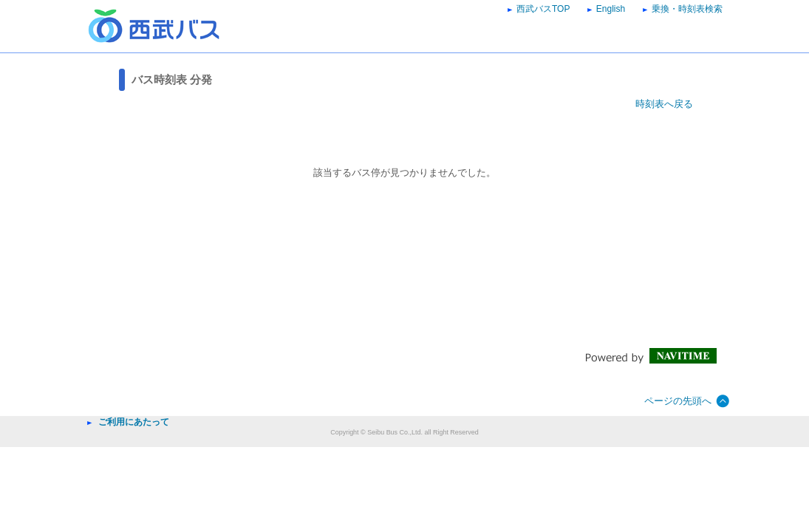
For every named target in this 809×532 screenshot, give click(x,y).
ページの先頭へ (678, 401)
